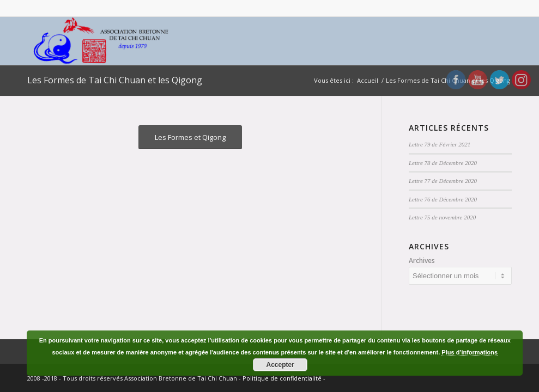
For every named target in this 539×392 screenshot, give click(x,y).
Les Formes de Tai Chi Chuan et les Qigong (115, 80)
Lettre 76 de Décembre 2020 (443, 199)
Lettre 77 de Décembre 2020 (443, 181)
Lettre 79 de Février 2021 (440, 144)
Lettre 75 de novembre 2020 (442, 217)
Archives (422, 261)
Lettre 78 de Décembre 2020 (443, 163)
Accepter (280, 365)
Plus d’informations (470, 352)
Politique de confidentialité (282, 378)
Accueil (368, 80)
